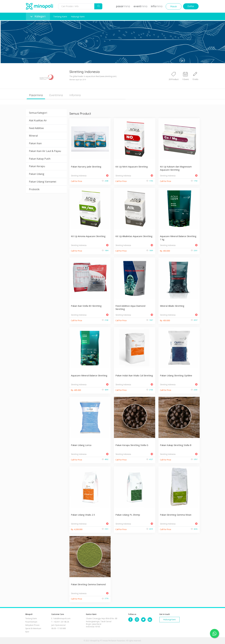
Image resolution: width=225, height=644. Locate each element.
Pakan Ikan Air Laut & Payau (45, 151)
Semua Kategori (38, 113)
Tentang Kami (60, 17)
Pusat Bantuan (31, 622)
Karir (27, 632)
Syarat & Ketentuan (33, 628)
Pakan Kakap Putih (40, 159)
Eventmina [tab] (56, 95)
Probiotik (34, 189)
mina (123, 6)
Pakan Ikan (35, 143)
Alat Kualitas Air (38, 120)
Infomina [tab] (75, 95)
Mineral (33, 136)
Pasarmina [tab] (36, 95)
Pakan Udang (37, 174)
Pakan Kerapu (37, 166)
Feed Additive (36, 128)
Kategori (38, 16)
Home (30, 24)
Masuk (174, 6)
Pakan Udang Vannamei (43, 182)
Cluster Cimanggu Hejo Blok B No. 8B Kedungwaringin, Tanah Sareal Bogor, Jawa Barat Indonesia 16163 (102, 623)
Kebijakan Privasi (32, 625)
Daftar (191, 6)
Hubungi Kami (78, 17)
